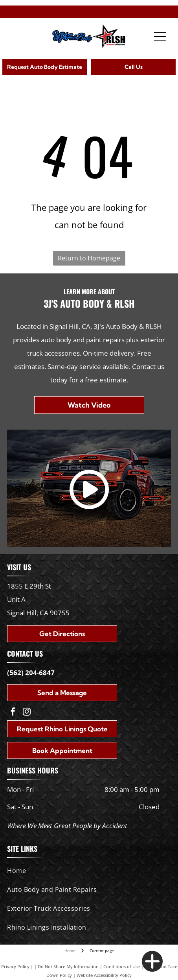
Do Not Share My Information (68, 966)
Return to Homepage (89, 258)
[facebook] (13, 713)
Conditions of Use (122, 966)
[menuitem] (87, 871)
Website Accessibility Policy (104, 975)
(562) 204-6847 (31, 673)
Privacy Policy (15, 966)
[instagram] (27, 713)
